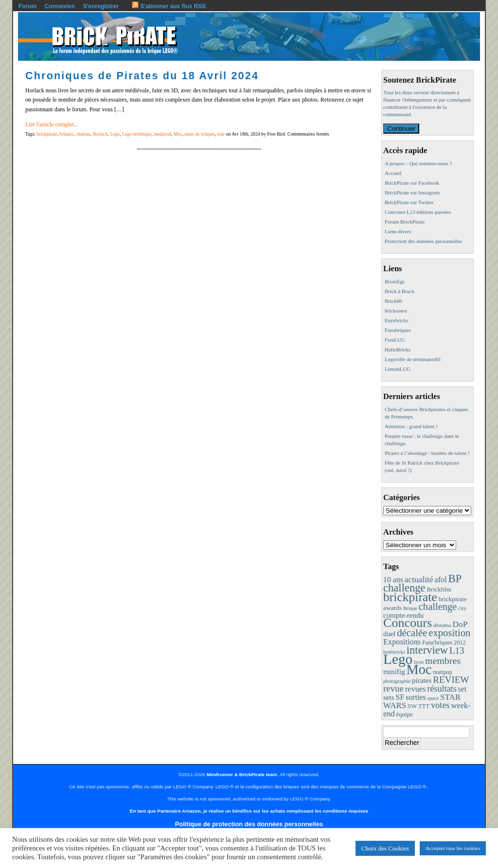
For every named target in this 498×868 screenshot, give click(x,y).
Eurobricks (396, 320)
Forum (27, 6)
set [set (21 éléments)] (462, 689)
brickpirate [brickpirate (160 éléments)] (410, 597)
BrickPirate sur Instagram (412, 192)
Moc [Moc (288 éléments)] (419, 669)
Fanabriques (398, 330)
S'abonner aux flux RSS (169, 6)
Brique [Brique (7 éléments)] (410, 608)
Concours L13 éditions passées (418, 212)
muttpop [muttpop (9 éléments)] (442, 672)
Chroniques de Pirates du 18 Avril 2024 (142, 76)
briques (66, 134)
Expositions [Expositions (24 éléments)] (402, 642)
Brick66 (393, 301)
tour (221, 134)
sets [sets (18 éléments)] (389, 697)
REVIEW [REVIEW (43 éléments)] (451, 680)
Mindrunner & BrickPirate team (242, 774)
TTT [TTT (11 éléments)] (424, 706)
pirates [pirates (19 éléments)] (422, 680)
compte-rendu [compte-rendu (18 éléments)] (403, 615)
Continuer (401, 129)
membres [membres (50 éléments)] (443, 660)
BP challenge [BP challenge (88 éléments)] (422, 583)
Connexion (60, 6)
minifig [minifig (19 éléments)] (394, 671)
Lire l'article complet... (52, 124)
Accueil (393, 173)
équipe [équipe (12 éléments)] (404, 714)
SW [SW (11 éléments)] (412, 706)
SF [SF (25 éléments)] (400, 697)
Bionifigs (395, 281)
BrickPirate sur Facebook (412, 183)
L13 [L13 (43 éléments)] (457, 651)
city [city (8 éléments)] (462, 608)
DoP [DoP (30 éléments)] (460, 624)
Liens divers (398, 231)
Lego (115, 134)
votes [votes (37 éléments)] (440, 705)
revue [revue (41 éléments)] (393, 688)
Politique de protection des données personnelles (249, 824)
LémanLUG (398, 369)
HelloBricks (398, 349)
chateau (83, 134)
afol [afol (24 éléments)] (440, 580)
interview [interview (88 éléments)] (427, 650)
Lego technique (137, 134)
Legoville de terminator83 (413, 359)
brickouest (396, 311)
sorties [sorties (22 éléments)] (416, 697)
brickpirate (47, 134)
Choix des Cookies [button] (385, 848)
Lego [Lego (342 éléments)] (398, 659)
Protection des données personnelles (423, 241)
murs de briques (200, 134)
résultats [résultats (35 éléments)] (442, 689)
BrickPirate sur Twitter (409, 202)
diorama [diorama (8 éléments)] (442, 625)
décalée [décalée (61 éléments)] (412, 633)
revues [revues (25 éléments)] (416, 689)
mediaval (162, 134)
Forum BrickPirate (405, 222)
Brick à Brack (400, 291)
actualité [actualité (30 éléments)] (419, 580)
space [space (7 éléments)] (433, 698)
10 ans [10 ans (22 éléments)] (393, 580)
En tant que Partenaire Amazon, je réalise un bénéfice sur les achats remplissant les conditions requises (249, 811)
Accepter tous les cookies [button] (453, 848)
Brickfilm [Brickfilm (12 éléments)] (439, 589)
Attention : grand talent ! (411, 426)
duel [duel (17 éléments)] (389, 634)
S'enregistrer (101, 6)
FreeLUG (395, 340)
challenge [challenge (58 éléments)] (438, 607)
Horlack (100, 134)
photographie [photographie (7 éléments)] (397, 681)
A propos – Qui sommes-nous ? (418, 163)
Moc (178, 134)
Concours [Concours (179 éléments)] (408, 623)
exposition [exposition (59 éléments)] (449, 633)
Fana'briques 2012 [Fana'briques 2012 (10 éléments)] (444, 642)
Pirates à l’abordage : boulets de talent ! (427, 453)
